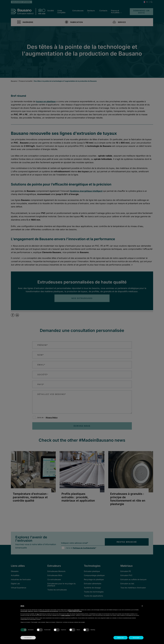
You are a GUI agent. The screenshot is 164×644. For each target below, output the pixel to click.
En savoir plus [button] (28, 638)
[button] (142, 606)
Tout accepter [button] (136, 638)
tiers (38, 614)
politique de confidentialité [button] (74, 610)
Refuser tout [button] (121, 638)
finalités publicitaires (66, 615)
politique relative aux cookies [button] (75, 611)
